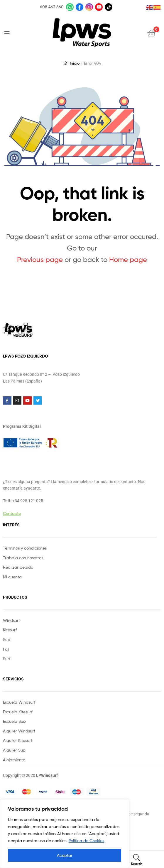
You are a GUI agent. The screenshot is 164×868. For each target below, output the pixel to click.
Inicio (75, 63)
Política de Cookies (86, 841)
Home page (128, 259)
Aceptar (65, 855)
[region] (65, 834)
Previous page (40, 259)
